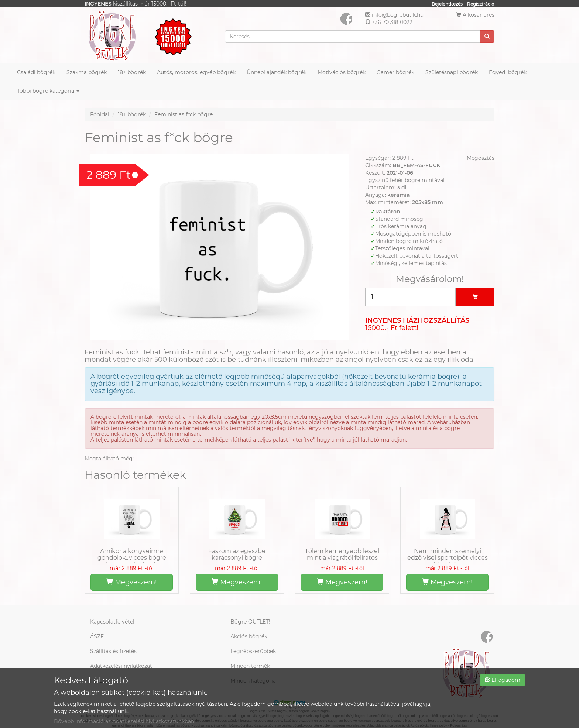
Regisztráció (481, 4)
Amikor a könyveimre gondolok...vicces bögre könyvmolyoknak (132, 557)
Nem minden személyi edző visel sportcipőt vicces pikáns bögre (448, 557)
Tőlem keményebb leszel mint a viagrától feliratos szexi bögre (342, 557)
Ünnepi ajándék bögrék (277, 72)
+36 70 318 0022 (392, 22)
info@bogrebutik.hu (398, 15)
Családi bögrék (36, 72)
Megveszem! (132, 582)
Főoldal (100, 114)
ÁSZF (97, 636)
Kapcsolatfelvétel (112, 622)
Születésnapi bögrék (452, 72)
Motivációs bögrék (342, 72)
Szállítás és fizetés (113, 651)
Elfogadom (503, 680)
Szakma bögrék (87, 72)
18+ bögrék (132, 72)
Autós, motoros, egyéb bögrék (196, 72)
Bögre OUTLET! (250, 622)
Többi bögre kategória (48, 91)
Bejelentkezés (447, 4)
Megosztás (481, 158)
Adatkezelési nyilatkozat (121, 666)
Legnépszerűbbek (253, 651)
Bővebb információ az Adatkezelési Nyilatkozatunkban (124, 721)
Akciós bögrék (249, 636)
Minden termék (250, 666)
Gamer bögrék (395, 72)
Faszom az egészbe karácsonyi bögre (237, 554)
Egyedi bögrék (508, 72)
